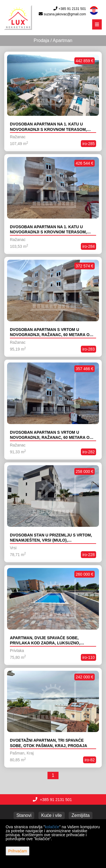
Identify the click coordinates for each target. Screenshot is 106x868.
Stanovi (24, 815)
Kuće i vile (52, 815)
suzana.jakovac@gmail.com (65, 14)
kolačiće (52, 827)
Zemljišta (81, 815)
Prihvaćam (18, 851)
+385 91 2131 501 (72, 9)
